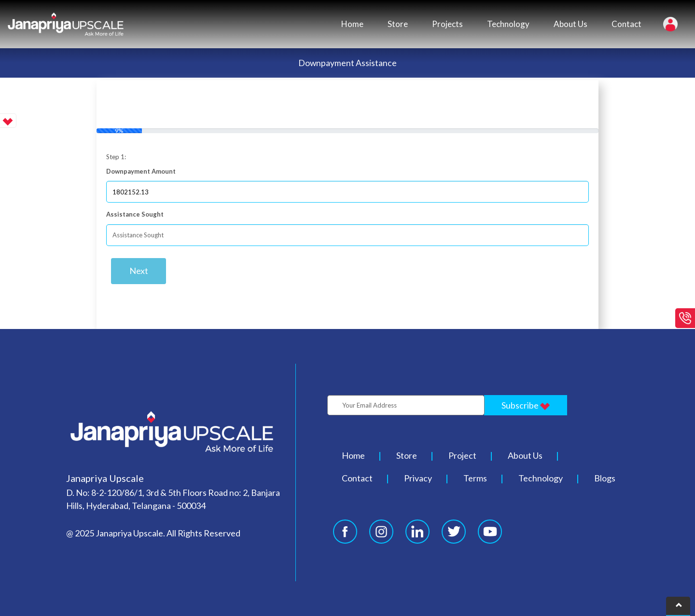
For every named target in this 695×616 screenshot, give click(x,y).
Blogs (605, 478)
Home (352, 24)
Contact (626, 24)
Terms (475, 478)
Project (462, 455)
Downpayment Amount (141, 171)
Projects (447, 24)
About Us (570, 24)
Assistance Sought (135, 214)
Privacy (418, 478)
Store (398, 24)
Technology (508, 24)
